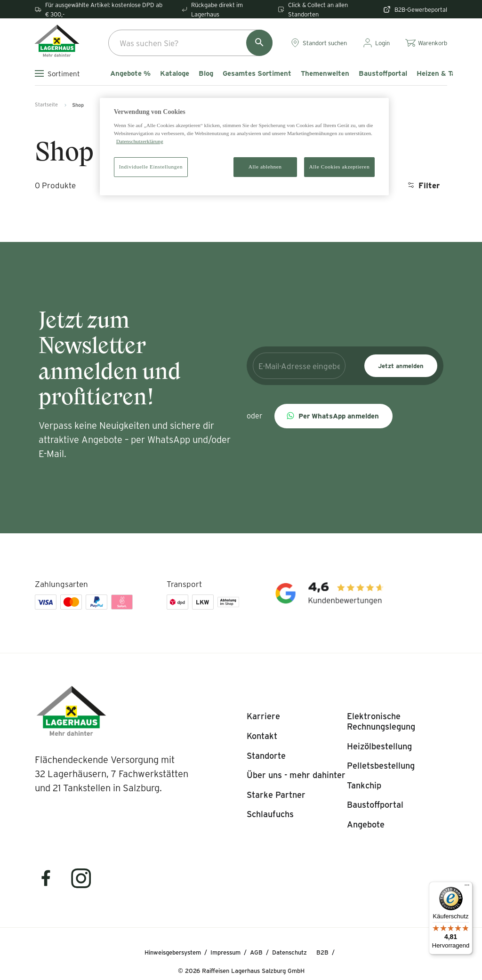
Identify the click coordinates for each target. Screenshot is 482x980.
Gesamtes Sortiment (257, 73)
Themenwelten (325, 73)
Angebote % (130, 73)
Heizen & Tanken (444, 73)
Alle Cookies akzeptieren (340, 167)
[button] (333, 416)
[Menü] (467, 887)
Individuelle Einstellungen (151, 167)
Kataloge (175, 73)
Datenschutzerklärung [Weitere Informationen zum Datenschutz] (140, 141)
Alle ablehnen (265, 167)
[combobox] (190, 43)
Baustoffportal (383, 73)
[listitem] (263, 716)
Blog (206, 73)
